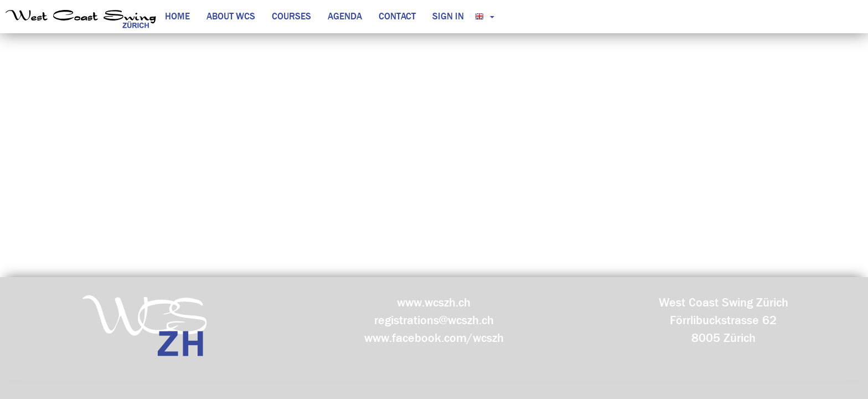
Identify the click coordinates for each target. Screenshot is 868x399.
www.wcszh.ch (434, 303)
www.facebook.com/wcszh (434, 338)
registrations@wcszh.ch (434, 320)
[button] (482, 17)
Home (177, 16)
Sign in (448, 16)
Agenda (345, 16)
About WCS (231, 16)
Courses (291, 16)
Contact (397, 16)
